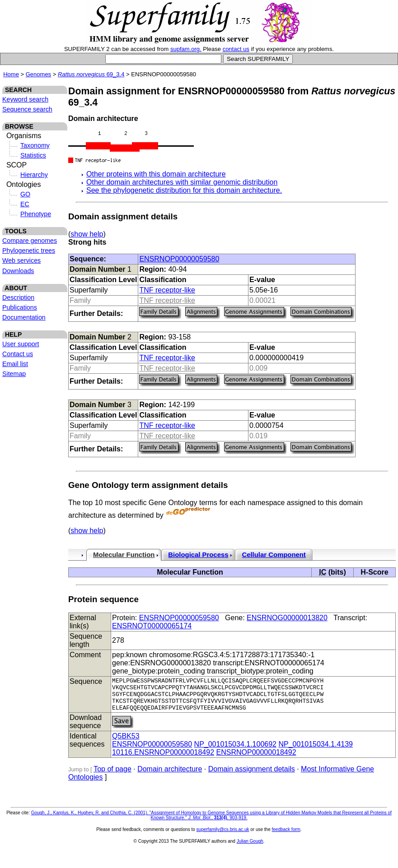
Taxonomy (35, 145)
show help (87, 234)
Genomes (38, 74)
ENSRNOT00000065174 (152, 626)
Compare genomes (30, 241)
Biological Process (198, 555)
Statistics (33, 155)
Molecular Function (124, 555)
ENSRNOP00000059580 (179, 259)
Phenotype (36, 214)
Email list (15, 364)
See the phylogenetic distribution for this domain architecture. (184, 190)
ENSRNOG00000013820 (287, 618)
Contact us (18, 354)
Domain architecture (170, 776)
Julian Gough (250, 848)
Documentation (24, 317)
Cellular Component (274, 555)
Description (18, 297)
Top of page (112, 776)
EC (25, 204)
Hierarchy (34, 175)
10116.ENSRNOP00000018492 (163, 759)
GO (25, 194)
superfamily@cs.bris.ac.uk (223, 836)
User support (21, 344)
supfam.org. (186, 49)
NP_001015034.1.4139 (316, 751)
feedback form (286, 836)
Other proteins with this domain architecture (156, 174)
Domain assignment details (252, 776)
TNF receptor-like (167, 290)
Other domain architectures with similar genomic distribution (182, 182)
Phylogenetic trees (29, 251)
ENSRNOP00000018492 (256, 759)
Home (11, 74)
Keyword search (25, 99)
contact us (236, 49)
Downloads (18, 271)
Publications (20, 307)
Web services (21, 260)
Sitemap (14, 374)
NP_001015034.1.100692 (235, 751)
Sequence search (27, 109)
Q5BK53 (126, 743)
